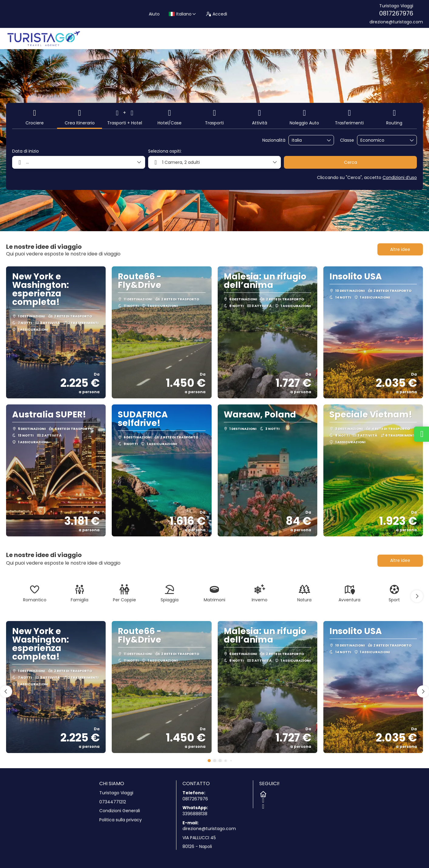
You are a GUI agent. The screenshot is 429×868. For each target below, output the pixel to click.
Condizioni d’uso (400, 177)
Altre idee (400, 249)
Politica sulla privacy (121, 820)
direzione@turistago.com (396, 22)
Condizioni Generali (120, 811)
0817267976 (396, 13)
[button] (417, 596)
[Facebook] (262, 799)
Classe (347, 140)
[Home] (262, 793)
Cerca (351, 162)
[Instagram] (262, 805)
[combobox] (307, 140)
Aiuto (154, 14)
